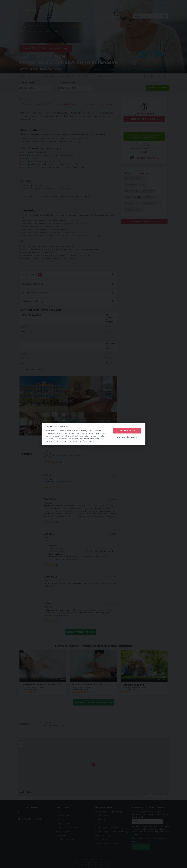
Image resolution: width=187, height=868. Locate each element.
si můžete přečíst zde (89, 441)
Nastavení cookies (127, 437)
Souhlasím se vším (127, 431)
